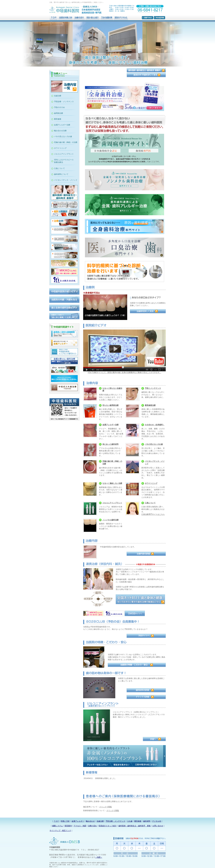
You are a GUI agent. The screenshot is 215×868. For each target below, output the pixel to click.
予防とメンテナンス (153, 388)
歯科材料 (147, 821)
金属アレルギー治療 (110, 425)
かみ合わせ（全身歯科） (155, 425)
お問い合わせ (158, 826)
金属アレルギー (78, 821)
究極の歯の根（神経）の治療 (66, 142)
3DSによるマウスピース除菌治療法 (64, 161)
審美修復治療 (150, 405)
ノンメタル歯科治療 (110, 520)
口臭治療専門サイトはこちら (153, 514)
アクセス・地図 (80, 826)
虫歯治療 (58, 96)
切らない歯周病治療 (110, 405)
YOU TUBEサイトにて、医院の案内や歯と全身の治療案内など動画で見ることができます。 (124, 372)
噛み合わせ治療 (60, 131)
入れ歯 (130, 821)
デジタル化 (157, 821)
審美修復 (58, 119)
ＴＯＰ (56, 821)
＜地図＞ (99, 857)
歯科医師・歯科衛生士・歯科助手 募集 (135, 826)
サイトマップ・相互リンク (60, 831)
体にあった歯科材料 (110, 444)
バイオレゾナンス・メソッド (66, 180)
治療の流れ (92, 826)
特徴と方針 (65, 821)
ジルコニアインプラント (112, 503)
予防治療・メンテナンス (115, 821)
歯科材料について (61, 174)
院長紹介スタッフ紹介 (108, 826)
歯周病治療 (59, 113)
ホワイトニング (151, 483)
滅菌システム (57, 826)
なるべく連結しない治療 (112, 483)
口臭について (150, 503)
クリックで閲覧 (106, 807)
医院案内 (68, 826)
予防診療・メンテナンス (64, 102)
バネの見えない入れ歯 (154, 444)
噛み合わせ (90, 821)
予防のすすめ (59, 107)
